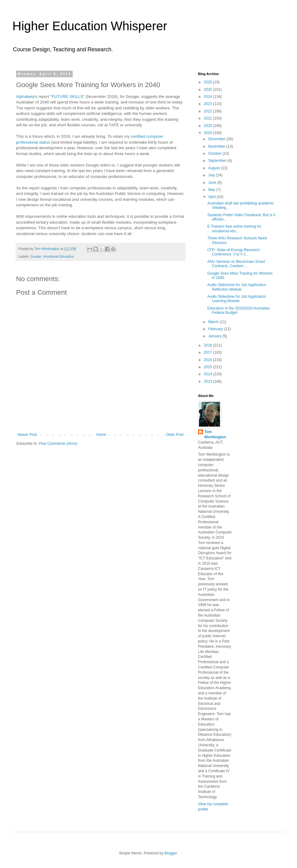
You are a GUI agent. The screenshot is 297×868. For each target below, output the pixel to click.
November (217, 146)
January (215, 336)
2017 (209, 352)
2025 (209, 90)
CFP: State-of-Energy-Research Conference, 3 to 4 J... (234, 252)
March (214, 322)
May (212, 190)
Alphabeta (25, 97)
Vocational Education (59, 256)
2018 (209, 345)
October (215, 154)
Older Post (175, 435)
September (218, 161)
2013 (209, 381)
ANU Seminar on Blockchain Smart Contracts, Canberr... (236, 264)
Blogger (171, 853)
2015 (209, 367)
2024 (209, 97)
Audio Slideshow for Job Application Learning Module (237, 299)
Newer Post (27, 435)
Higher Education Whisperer (90, 26)
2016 (209, 360)
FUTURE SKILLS (67, 97)
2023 (209, 104)
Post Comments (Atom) (58, 444)
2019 (209, 133)
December (217, 139)
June (213, 183)
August (215, 168)
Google (36, 256)
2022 (209, 111)
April (212, 197)
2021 (209, 118)
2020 (209, 126)
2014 (209, 374)
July (212, 175)
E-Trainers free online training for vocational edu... (234, 229)
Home (101, 435)
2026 (209, 82)
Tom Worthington (215, 434)
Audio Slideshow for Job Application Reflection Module (237, 287)
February (216, 329)
